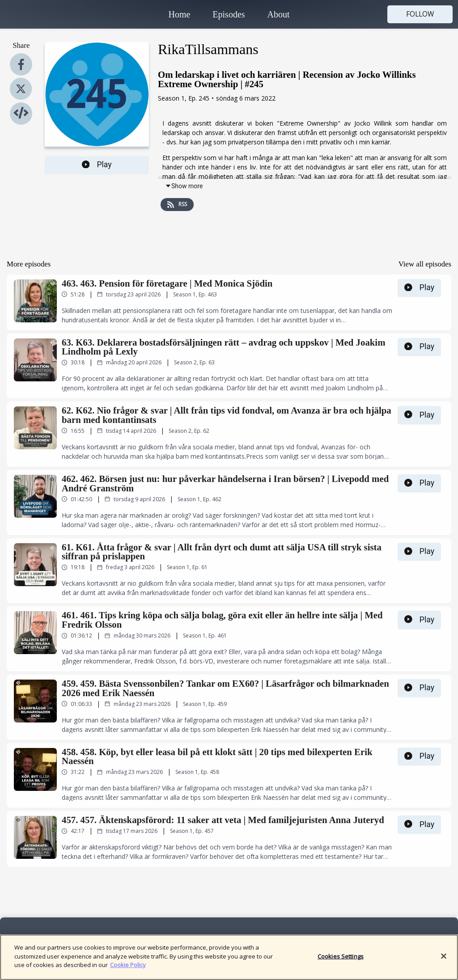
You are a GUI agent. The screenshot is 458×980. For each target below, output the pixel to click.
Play (97, 165)
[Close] (444, 961)
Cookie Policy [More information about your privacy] (128, 970)
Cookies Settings (341, 961)
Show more (184, 186)
